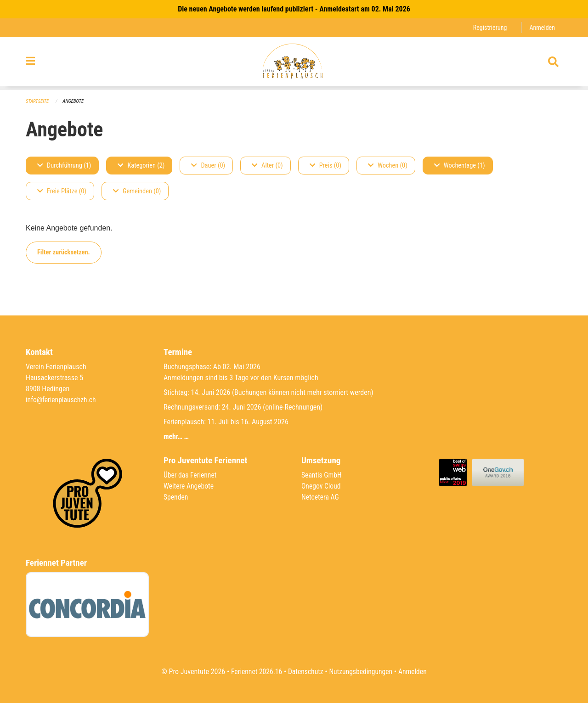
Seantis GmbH (322, 475)
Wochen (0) (388, 166)
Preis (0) (325, 166)
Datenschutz (305, 672)
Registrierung (489, 27)
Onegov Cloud (322, 486)
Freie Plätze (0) (62, 191)
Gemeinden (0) (137, 191)
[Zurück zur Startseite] (294, 63)
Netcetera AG (321, 497)
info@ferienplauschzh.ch (62, 400)
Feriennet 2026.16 (255, 672)
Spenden (176, 497)
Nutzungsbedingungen (361, 672)
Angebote (74, 101)
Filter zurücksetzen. (64, 252)
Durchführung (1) (64, 166)
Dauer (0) (208, 166)
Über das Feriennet (191, 475)
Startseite (38, 101)
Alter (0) (267, 166)
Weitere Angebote (189, 486)
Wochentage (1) (460, 166)
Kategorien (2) (141, 166)
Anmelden (542, 27)
